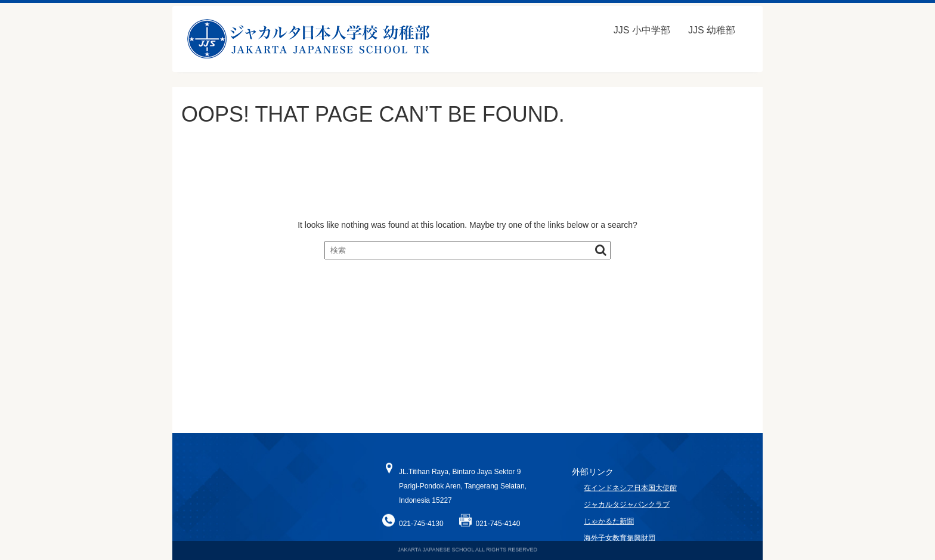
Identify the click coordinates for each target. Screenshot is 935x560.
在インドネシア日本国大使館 (630, 494)
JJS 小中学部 (642, 30)
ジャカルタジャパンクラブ (627, 511)
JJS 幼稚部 (712, 30)
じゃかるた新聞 (609, 527)
